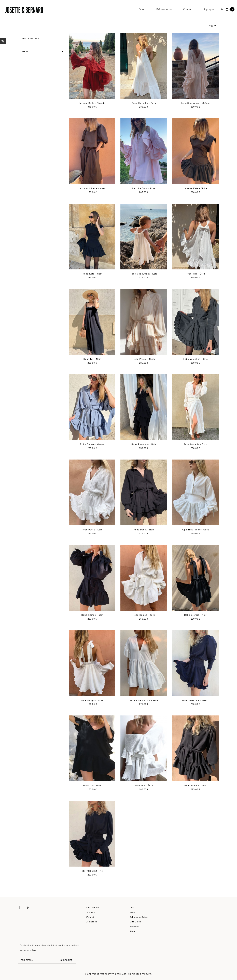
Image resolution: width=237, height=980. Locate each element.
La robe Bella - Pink (144, 188)
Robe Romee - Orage (92, 444)
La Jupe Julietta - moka (92, 188)
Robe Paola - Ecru (92, 530)
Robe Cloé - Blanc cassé (144, 700)
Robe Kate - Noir (92, 274)
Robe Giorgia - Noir (195, 615)
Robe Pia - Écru (144, 786)
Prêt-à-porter (164, 9)
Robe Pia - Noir (92, 786)
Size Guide (135, 922)
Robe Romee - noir (92, 615)
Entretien (134, 926)
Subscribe (67, 960)
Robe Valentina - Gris (195, 359)
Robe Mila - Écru (195, 274)
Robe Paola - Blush (144, 359)
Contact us (91, 922)
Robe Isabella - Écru (195, 444)
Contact (188, 9)
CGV (132, 907)
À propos (209, 9)
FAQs (133, 912)
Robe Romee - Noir (195, 786)
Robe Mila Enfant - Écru (144, 274)
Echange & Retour (139, 917)
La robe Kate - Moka (195, 188)
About (133, 931)
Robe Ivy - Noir (92, 359)
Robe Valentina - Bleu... (195, 700)
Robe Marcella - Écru (144, 103)
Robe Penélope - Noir (144, 444)
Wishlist (90, 917)
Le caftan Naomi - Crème (195, 103)
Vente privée (31, 38)
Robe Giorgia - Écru (92, 700)
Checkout (91, 912)
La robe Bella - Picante (92, 103)
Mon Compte (92, 907)
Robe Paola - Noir (144, 530)
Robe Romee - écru (144, 615)
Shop (142, 9)
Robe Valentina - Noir (92, 871)
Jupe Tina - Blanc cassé (195, 530)
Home (24, 21)
